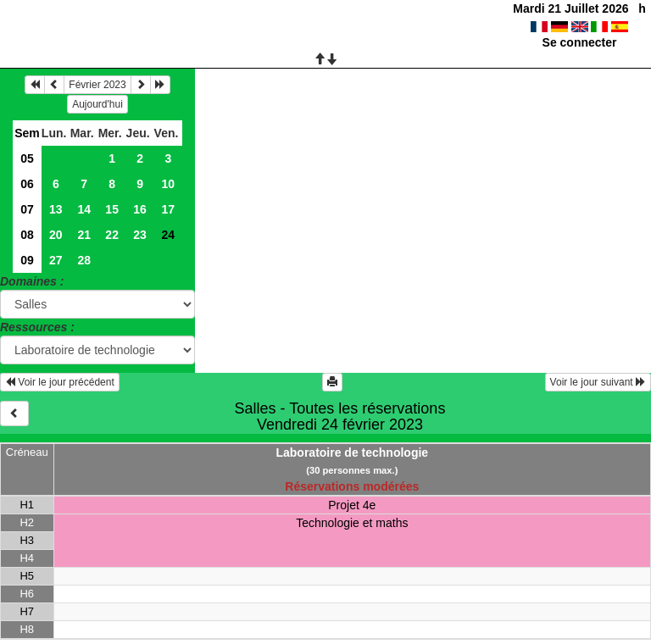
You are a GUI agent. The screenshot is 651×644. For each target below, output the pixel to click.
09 (27, 260)
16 (140, 209)
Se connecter (580, 42)
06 (27, 184)
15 (112, 209)
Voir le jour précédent (60, 382)
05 (27, 158)
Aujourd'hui (97, 104)
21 (84, 235)
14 (84, 209)
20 (56, 235)
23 (140, 235)
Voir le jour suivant (598, 382)
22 (112, 235)
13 (56, 209)
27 (56, 260)
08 (27, 235)
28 (84, 260)
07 (27, 209)
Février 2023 (97, 85)
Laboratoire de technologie (352, 452)
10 (168, 184)
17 (168, 209)
